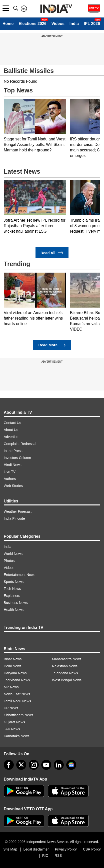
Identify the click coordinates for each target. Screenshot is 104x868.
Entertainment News (19, 575)
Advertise (11, 437)
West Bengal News (67, 680)
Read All (52, 253)
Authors (10, 479)
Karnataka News (17, 736)
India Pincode (14, 518)
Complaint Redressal (20, 444)
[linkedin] (59, 765)
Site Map (10, 849)
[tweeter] (21, 765)
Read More (52, 345)
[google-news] (71, 765)
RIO (45, 856)
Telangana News (65, 673)
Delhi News (13, 666)
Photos (9, 561)
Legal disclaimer (36, 849)
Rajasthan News (65, 666)
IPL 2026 (92, 24)
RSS (58, 856)
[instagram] (34, 765)
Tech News (12, 589)
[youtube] (46, 765)
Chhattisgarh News (18, 715)
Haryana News (15, 673)
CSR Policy (92, 849)
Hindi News (13, 465)
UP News (11, 708)
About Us (11, 430)
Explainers (12, 596)
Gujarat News (14, 722)
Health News (14, 610)
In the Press (13, 451)
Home (8, 24)
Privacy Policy (66, 849)
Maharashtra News (67, 659)
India (74, 24)
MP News (11, 687)
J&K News (12, 729)
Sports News (14, 582)
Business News (16, 603)
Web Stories (13, 486)
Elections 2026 (32, 24)
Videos (58, 24)
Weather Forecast (18, 511)
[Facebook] (9, 765)
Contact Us (12, 423)
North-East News (17, 694)
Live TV (10, 472)
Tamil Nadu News (17, 701)
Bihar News (13, 659)
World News (13, 554)
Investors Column (17, 458)
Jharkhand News (17, 680)
